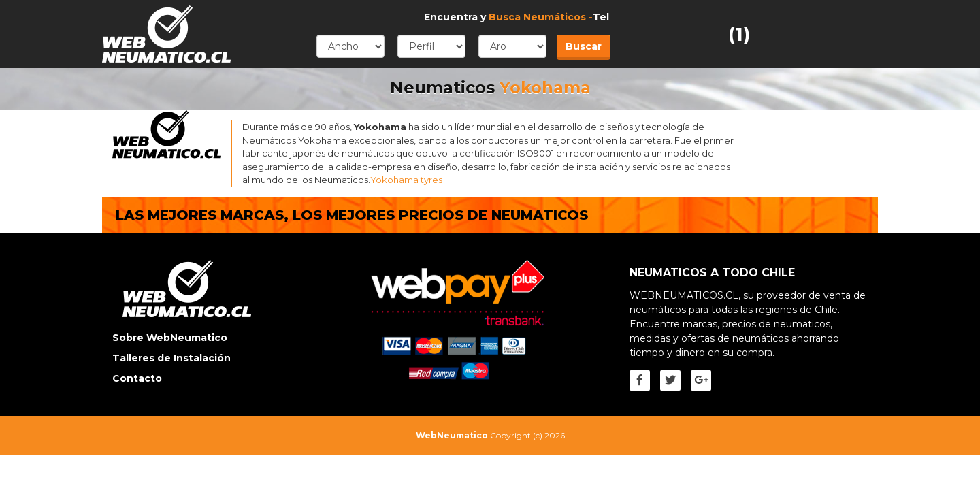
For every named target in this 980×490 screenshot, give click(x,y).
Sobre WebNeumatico (170, 338)
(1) (739, 34)
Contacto (137, 378)
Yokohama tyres (406, 180)
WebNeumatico (452, 435)
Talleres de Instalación (171, 358)
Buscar (584, 46)
